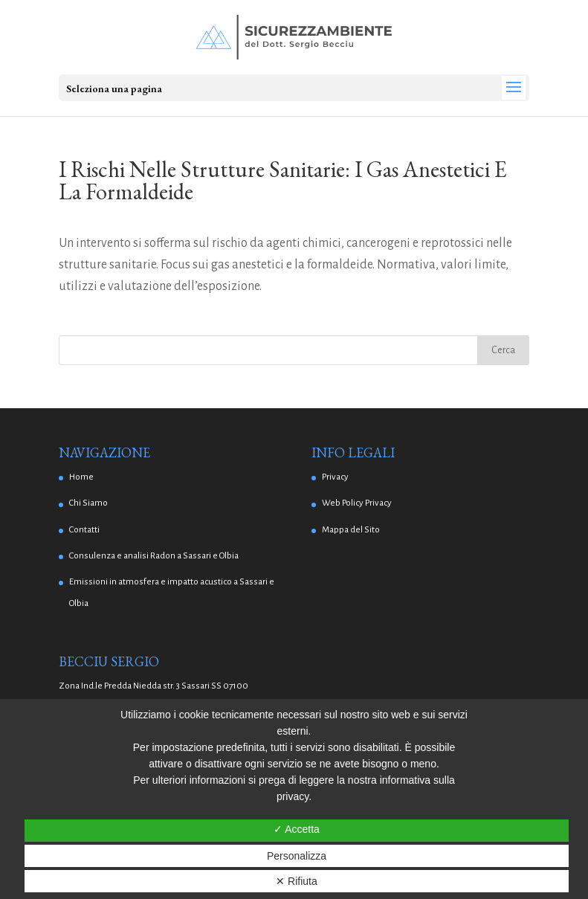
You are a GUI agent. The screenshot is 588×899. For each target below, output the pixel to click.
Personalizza (297, 856)
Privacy (335, 477)
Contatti (84, 530)
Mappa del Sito (351, 530)
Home (81, 477)
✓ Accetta (297, 829)
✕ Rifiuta (297, 881)
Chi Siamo (88, 503)
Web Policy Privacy (357, 503)
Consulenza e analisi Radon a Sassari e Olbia (154, 556)
